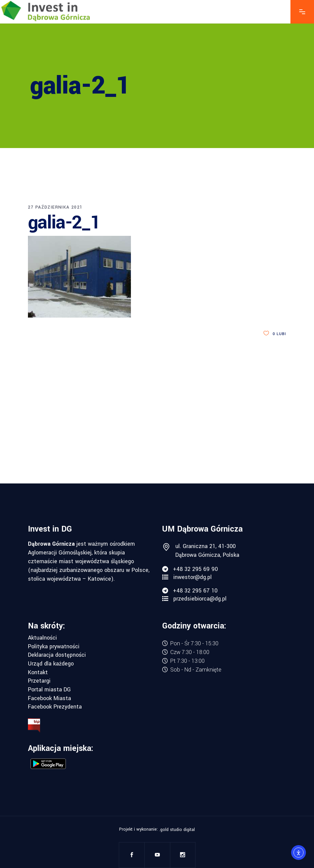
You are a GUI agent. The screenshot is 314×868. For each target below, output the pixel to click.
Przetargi (39, 681)
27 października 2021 (55, 207)
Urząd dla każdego (51, 664)
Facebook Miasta (49, 698)
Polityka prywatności (54, 647)
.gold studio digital (177, 830)
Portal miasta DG (49, 690)
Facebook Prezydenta (55, 707)
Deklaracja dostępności (57, 655)
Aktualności (42, 638)
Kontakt (38, 673)
